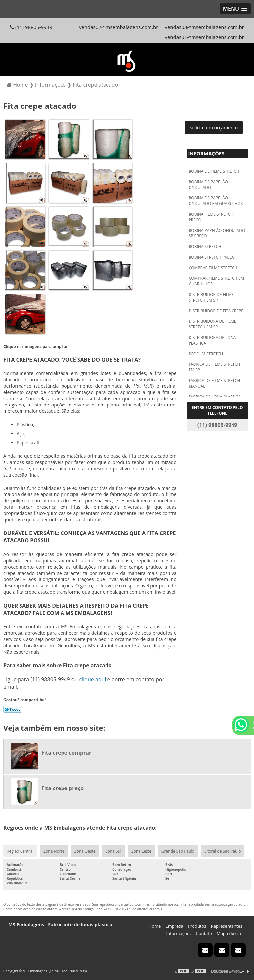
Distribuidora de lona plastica (212, 340)
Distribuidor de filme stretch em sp (211, 297)
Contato (204, 933)
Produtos (197, 926)
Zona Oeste (85, 851)
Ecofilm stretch (206, 354)
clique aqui (92, 679)
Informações (206, 153)
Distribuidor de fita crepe (216, 311)
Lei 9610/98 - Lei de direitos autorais (134, 909)
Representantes (227, 926)
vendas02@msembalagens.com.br (119, 27)
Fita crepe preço (63, 788)
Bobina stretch (205, 247)
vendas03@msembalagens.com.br (204, 27)
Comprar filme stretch (213, 268)
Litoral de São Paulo (223, 851)
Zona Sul (113, 851)
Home (155, 926)
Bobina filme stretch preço (211, 217)
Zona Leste (141, 851)
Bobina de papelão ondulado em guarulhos (216, 201)
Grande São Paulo (178, 851)
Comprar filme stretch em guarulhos (217, 281)
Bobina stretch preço (212, 257)
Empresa (174, 926)
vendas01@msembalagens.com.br (204, 37)
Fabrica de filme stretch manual (215, 383)
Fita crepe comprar (66, 753)
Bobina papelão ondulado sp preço (217, 233)
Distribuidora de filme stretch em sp (213, 324)
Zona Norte (54, 851)
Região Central (20, 851)
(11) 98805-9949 (31, 27)
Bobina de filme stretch (214, 171)
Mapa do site (230, 933)
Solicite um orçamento (214, 128)
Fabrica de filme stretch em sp (215, 367)
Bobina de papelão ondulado (208, 185)
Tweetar (12, 709)
